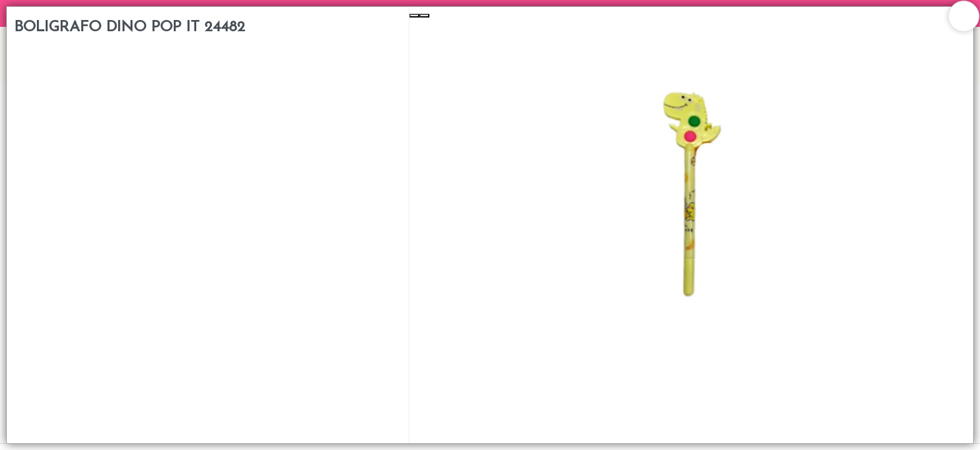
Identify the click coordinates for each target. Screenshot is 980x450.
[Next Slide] (424, 16)
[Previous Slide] (414, 16)
